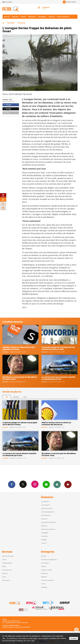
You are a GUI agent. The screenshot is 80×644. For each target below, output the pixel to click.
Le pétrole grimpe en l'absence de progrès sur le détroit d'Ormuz (20, 424)
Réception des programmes (49, 560)
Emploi (4, 577)
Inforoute (5, 573)
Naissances (44, 526)
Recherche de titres (47, 508)
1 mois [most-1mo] (25, 397)
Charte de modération (47, 580)
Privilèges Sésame (7, 563)
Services (52, 17)
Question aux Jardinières (48, 529)
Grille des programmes (48, 512)
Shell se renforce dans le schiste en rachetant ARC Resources (56, 424)
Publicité (44, 566)
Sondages (44, 540)
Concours (44, 543)
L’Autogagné (45, 533)
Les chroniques (46, 505)
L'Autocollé (44, 536)
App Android (68, 484)
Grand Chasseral (46, 515)
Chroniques (42, 17)
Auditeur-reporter (69, 2)
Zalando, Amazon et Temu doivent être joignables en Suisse (19, 348)
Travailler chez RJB (46, 570)
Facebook (12, 484)
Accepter (74, 638)
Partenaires (44, 573)
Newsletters (46, 484)
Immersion (44, 519)
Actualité (11, 23)
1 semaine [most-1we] (16, 397)
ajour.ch (7, 17)
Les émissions (45, 501)
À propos (44, 556)
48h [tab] (7, 397)
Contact (43, 584)
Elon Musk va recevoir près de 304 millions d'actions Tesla (20, 378)
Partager (7, 105)
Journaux (15, 17)
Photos (23, 17)
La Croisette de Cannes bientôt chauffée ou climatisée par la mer (58, 378)
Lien (6, 113)
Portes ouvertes (63, 17)
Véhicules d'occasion (8, 556)
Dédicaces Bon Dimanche (48, 522)
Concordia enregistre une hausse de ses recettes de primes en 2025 (58, 348)
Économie (22, 23)
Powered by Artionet (8, 627)
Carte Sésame (45, 563)
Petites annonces (7, 570)
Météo (4, 566)
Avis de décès (6, 580)
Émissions (32, 17)
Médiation (44, 577)
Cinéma (4, 560)
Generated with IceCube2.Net (22, 627)
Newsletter (44, 587)
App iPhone (57, 484)
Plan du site (25, 623)
